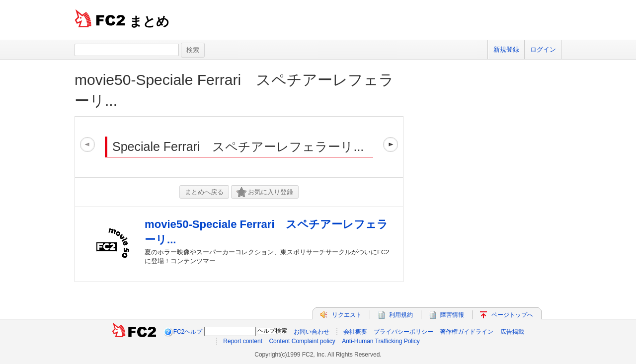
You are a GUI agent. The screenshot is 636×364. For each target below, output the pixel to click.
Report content (243, 341)
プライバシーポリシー (403, 332)
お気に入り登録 (265, 192)
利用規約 (401, 315)
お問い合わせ (312, 332)
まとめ (149, 21)
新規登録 (506, 49)
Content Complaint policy (302, 341)
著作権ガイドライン (467, 332)
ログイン (543, 49)
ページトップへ (512, 315)
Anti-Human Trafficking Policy (381, 341)
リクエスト (347, 315)
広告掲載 (512, 332)
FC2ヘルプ (188, 332)
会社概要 (355, 332)
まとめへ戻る (204, 192)
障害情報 (452, 315)
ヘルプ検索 (272, 331)
